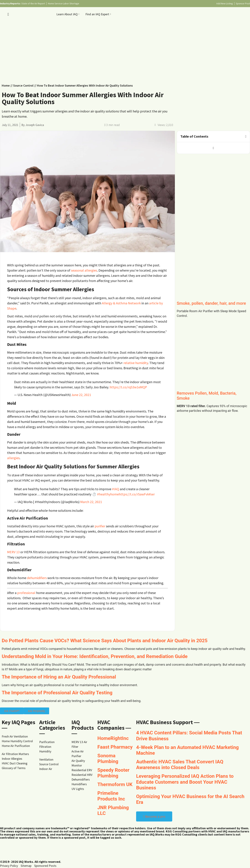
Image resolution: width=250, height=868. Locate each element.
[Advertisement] (125, 50)
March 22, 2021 (91, 502)
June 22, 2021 (81, 395)
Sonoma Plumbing (108, 759)
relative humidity (136, 363)
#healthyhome (108, 494)
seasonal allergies (84, 270)
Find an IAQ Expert (99, 14)
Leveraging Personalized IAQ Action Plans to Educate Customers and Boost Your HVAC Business (185, 782)
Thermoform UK (115, 784)
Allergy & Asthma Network (121, 303)
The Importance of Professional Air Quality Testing (57, 693)
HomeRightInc (113, 738)
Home (6, 85)
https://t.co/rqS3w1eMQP (128, 387)
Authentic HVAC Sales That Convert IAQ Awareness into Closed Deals (180, 765)
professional (26, 593)
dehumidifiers (37, 578)
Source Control (23, 85)
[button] (246, 136)
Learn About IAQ (68, 14)
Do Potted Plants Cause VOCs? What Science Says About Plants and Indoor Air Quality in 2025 (105, 641)
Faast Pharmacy (115, 747)
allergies (13, 458)
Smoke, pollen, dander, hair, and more (211, 303)
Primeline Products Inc (111, 796)
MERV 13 (13, 552)
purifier (100, 526)
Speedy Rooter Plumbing (113, 773)
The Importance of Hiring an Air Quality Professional (59, 677)
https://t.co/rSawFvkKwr (137, 494)
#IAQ (116, 489)
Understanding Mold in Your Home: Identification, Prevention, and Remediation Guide (95, 656)
